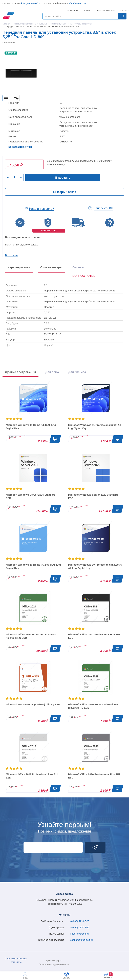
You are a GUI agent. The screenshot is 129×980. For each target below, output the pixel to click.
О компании (72, 11)
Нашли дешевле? (41, 209)
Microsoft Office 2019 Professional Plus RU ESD (32, 776)
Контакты (124, 11)
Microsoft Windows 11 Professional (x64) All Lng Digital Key (95, 427)
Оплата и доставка (105, 11)
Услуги (87, 11)
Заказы (67, 978)
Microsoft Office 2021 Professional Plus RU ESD (94, 636)
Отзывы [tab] (78, 267)
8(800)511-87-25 (77, 4)
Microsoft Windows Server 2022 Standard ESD (93, 496)
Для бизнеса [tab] (77, 372)
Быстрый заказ (64, 192)
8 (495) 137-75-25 (80, 927)
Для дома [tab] (52, 372)
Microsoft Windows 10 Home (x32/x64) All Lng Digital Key (33, 566)
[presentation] (85, 277)
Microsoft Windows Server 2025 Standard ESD (31, 496)
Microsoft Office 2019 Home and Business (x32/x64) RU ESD (93, 706)
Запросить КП (103, 208)
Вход (25, 978)
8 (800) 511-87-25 (80, 921)
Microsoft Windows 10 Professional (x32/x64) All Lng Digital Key (95, 566)
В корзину (63, 178)
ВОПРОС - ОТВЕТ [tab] (85, 276)
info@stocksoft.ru (31, 4)
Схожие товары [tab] (51, 267)
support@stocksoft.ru (82, 940)
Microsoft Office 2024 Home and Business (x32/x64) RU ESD (31, 636)
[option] (6, 98)
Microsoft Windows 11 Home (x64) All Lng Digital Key (31, 427)
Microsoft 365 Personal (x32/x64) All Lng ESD (33, 704)
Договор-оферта (54, 961)
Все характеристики (20, 147)
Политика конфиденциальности (54, 964)
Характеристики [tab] (19, 267)
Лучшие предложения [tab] (20, 372)
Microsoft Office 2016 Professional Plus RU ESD (94, 776)
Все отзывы (12, 255)
